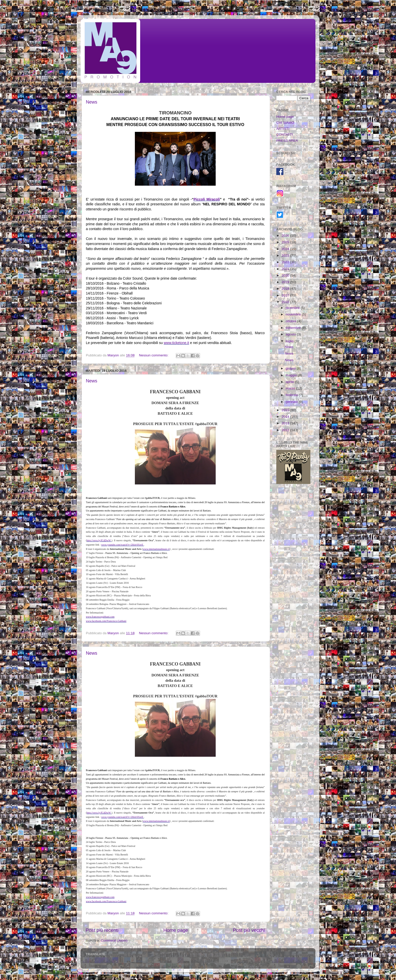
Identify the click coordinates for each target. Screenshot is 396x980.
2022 (286, 262)
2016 (286, 302)
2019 (286, 282)
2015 (286, 410)
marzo (291, 388)
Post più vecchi (249, 930)
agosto (291, 334)
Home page (176, 930)
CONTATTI (285, 134)
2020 (286, 275)
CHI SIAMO (285, 123)
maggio (292, 375)
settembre (294, 328)
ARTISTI (283, 129)
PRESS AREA (287, 141)
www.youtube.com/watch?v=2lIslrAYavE (122, 545)
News (92, 102)
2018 (286, 289)
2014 (286, 417)
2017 (286, 295)
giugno (291, 368)
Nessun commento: (154, 355)
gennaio (292, 402)
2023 (286, 255)
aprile (290, 382)
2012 (286, 430)
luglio (290, 341)
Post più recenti (102, 930)
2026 (286, 236)
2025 (286, 242)
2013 (286, 423)
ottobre (291, 321)
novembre (294, 314)
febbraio (292, 395)
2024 (286, 249)
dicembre (293, 308)
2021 (286, 269)
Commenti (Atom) (114, 940)
